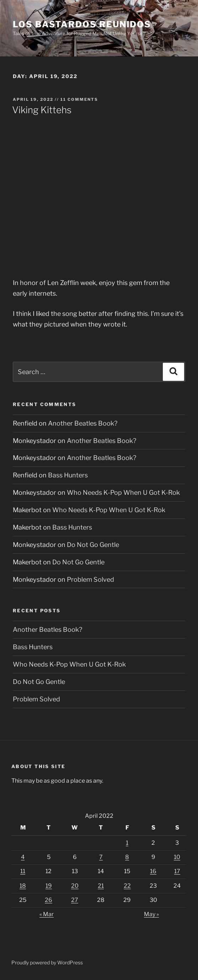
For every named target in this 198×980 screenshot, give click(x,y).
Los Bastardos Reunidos (82, 24)
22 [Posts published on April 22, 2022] (127, 886)
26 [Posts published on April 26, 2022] (49, 900)
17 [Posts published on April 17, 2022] (177, 871)
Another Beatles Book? (83, 423)
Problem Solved (90, 579)
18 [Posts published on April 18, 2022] (23, 886)
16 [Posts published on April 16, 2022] (153, 871)
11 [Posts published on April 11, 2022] (23, 871)
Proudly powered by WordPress (47, 962)
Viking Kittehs (42, 110)
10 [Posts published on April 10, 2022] (177, 857)
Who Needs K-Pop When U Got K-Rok (123, 492)
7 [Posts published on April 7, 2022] (101, 857)
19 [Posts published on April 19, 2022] (49, 886)
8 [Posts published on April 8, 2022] (127, 857)
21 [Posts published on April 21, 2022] (101, 886)
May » (151, 914)
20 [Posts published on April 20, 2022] (75, 886)
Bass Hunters (68, 475)
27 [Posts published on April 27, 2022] (75, 900)
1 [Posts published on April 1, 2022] (127, 843)
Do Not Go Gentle (93, 545)
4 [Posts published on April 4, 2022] (23, 857)
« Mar (47, 914)
